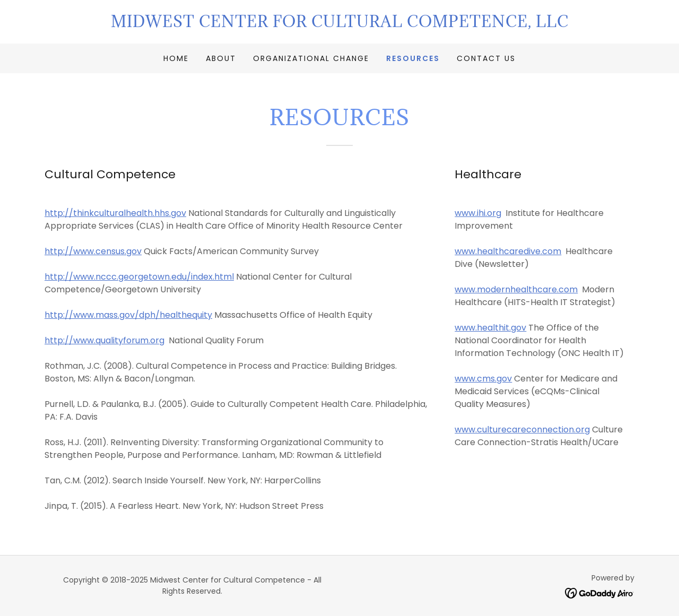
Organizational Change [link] (311, 58)
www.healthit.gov (490, 328)
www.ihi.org (478, 213)
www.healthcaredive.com (508, 251)
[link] (339, 24)
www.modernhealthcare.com (516, 289)
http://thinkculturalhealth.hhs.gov (115, 213)
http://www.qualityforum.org (105, 340)
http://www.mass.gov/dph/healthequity (128, 315)
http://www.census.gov (93, 251)
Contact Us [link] (486, 58)
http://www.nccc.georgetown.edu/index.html (139, 277)
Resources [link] (413, 58)
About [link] (221, 58)
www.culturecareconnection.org (522, 430)
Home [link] (176, 58)
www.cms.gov (483, 379)
